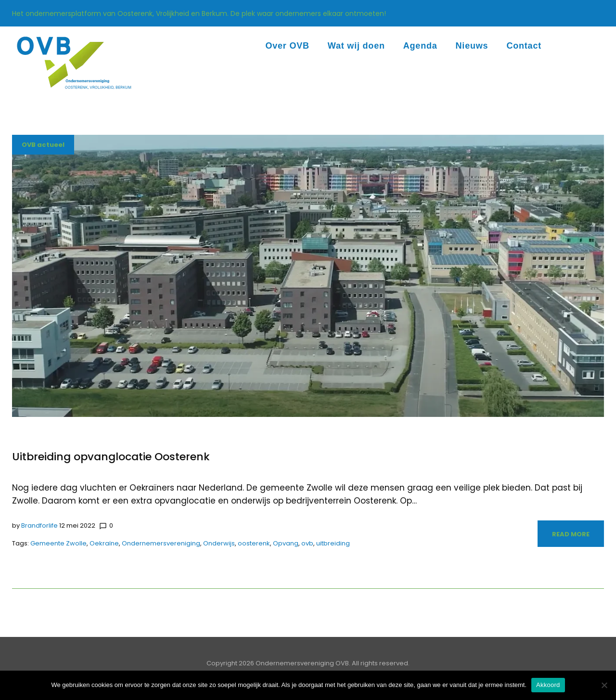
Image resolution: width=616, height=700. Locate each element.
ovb (307, 543)
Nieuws (472, 46)
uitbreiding (333, 543)
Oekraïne (104, 543)
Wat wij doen (356, 46)
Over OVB (287, 46)
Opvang (286, 543)
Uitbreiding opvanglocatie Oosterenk (111, 457)
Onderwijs (219, 543)
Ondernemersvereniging (161, 543)
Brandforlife (39, 525)
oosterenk (254, 543)
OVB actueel (43, 145)
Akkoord (548, 685)
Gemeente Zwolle (58, 543)
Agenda (420, 46)
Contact (524, 46)
